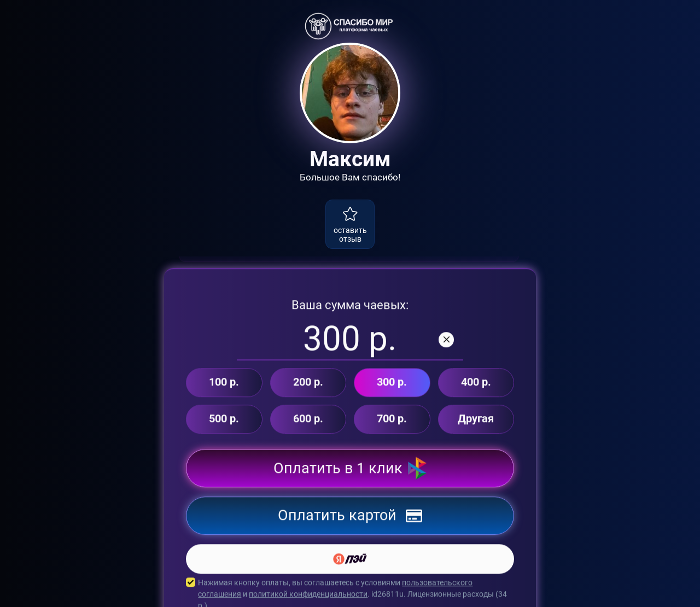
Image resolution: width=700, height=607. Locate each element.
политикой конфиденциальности (308, 602)
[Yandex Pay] (350, 567)
